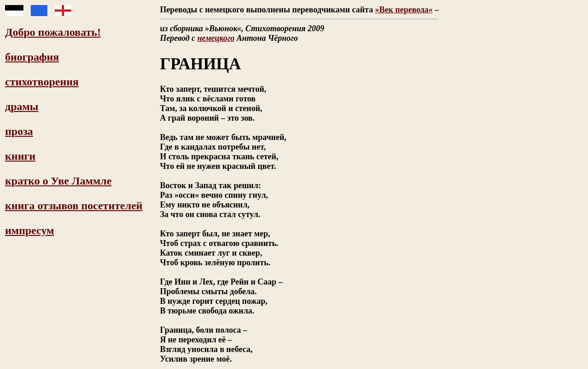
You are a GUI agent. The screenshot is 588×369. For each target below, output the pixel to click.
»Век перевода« (404, 10)
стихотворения (42, 82)
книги (20, 156)
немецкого (216, 38)
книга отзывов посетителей (74, 206)
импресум (30, 230)
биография (32, 57)
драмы (22, 106)
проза (19, 131)
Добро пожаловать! (53, 32)
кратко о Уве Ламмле (58, 181)
